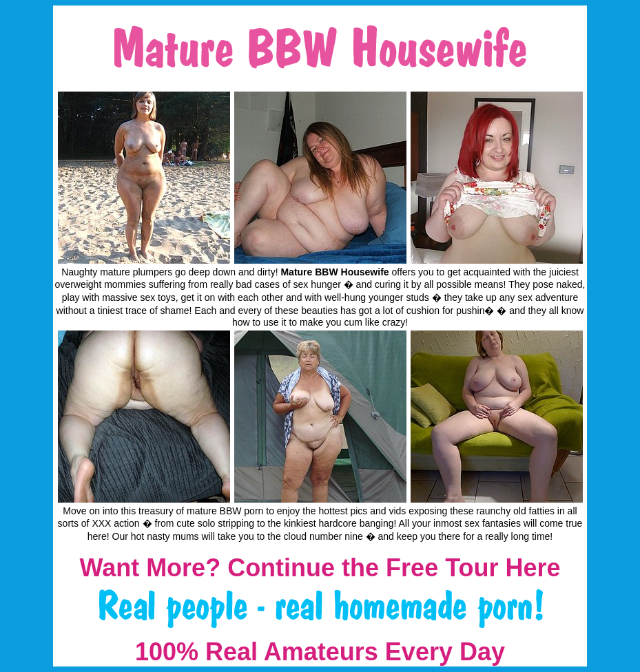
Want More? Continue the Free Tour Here (320, 568)
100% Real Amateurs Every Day (320, 652)
